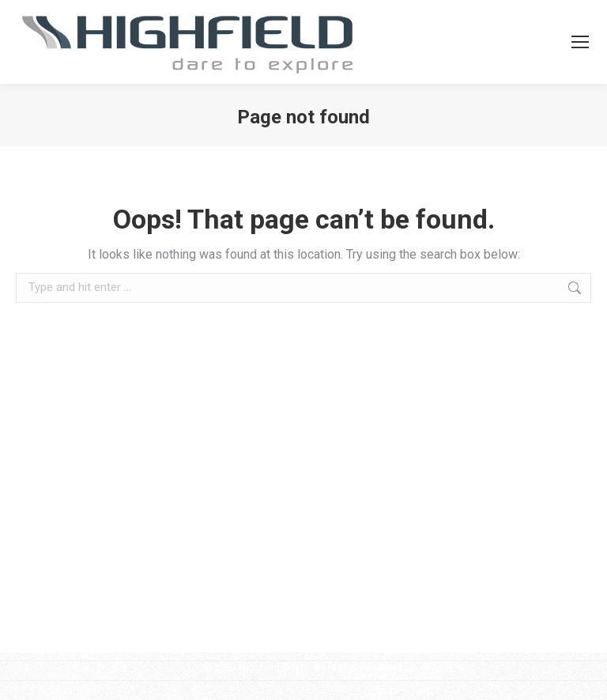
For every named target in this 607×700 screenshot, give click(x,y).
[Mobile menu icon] (580, 42)
